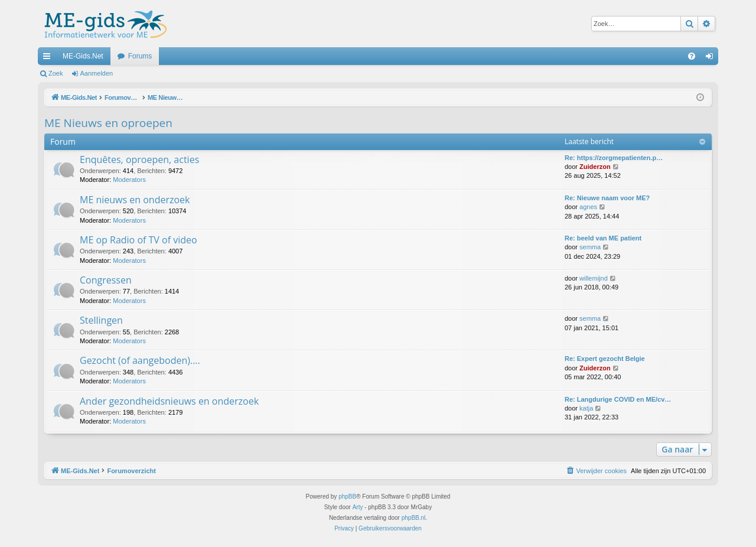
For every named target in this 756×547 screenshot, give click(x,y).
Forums (140, 56)
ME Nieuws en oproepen (108, 123)
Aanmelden (97, 73)
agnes (588, 207)
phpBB (347, 496)
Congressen (106, 280)
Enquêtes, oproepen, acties (139, 159)
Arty (358, 507)
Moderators (129, 180)
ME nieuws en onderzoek (135, 200)
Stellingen (101, 320)
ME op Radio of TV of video (139, 240)
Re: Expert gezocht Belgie (605, 359)
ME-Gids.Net (83, 56)
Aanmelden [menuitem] (712, 58)
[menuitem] (692, 56)
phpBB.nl (414, 518)
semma (590, 247)
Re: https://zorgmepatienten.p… (614, 158)
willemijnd (594, 278)
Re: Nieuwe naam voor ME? (607, 198)
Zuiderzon (595, 167)
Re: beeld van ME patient (603, 238)
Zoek (56, 73)
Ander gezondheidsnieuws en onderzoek (169, 401)
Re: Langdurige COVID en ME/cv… (618, 399)
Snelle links (49, 58)
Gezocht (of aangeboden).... (140, 360)
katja (586, 408)
